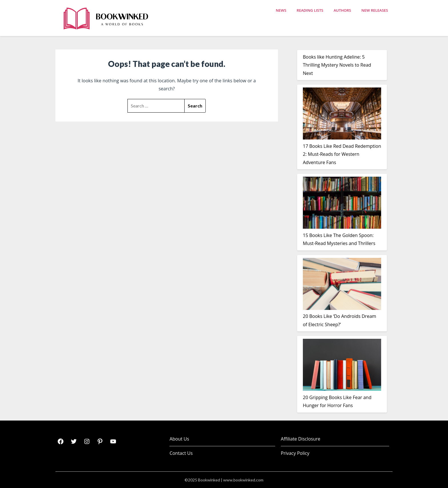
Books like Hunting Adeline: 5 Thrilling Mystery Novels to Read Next (337, 65)
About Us (179, 439)
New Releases (375, 10)
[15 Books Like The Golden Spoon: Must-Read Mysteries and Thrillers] (342, 204)
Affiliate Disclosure (301, 439)
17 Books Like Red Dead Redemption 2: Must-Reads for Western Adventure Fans (342, 154)
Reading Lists (310, 10)
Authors (342, 10)
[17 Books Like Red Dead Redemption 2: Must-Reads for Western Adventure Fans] (342, 115)
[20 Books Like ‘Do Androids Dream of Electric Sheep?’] (342, 285)
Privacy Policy (295, 453)
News (281, 10)
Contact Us (181, 453)
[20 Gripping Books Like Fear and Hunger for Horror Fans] (342, 366)
